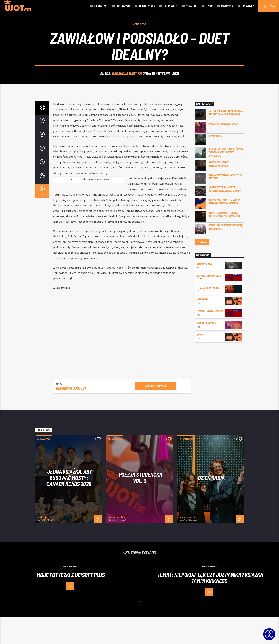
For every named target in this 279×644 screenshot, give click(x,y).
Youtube (192, 6)
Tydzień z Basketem (209, 314)
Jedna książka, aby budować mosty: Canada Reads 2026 (226, 140)
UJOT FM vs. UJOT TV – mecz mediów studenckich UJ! (225, 229)
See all (202, 269)
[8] (42, 218)
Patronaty (171, 6)
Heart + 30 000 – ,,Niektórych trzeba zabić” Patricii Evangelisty (226, 179)
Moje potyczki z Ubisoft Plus (71, 602)
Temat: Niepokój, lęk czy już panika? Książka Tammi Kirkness (210, 605)
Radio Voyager (206, 291)
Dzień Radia (216, 163)
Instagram (123, 6)
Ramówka (227, 6)
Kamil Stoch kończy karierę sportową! (226, 254)
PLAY (269, 6)
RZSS (200, 362)
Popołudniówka (207, 350)
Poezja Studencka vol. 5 (224, 151)
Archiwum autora (156, 413)
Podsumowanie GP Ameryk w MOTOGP (225, 203)
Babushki (203, 326)
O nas (209, 6)
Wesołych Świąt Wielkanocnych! (219, 191)
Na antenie (101, 6)
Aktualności (147, 6)
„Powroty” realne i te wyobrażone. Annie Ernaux (225, 216)
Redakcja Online (46, 545)
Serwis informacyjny (210, 303)
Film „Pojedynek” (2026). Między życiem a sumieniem (224, 241)
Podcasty (248, 6)
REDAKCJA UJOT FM (127, 87)
